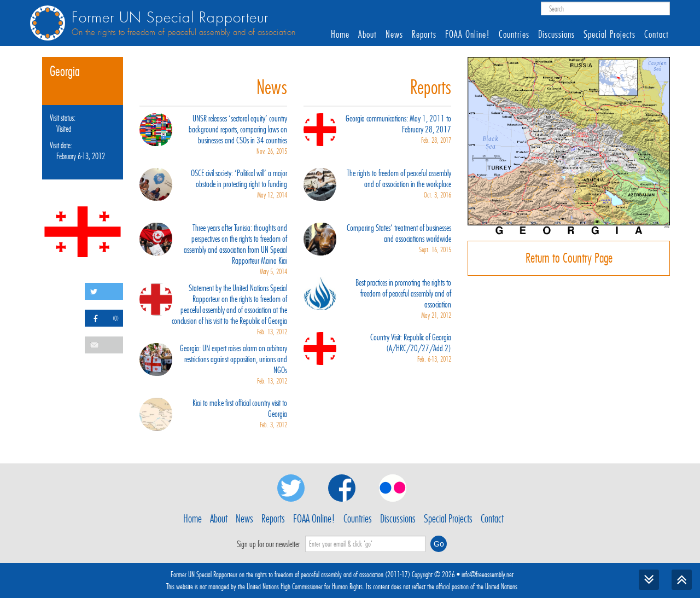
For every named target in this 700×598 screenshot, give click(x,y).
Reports (424, 34)
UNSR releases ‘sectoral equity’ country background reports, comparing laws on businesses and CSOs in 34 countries (213, 135)
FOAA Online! (468, 34)
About (367, 34)
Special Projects (609, 34)
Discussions (556, 34)
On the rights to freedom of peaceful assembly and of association (183, 32)
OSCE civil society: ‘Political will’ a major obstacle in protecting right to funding (213, 184)
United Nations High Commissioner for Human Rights (305, 587)
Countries (514, 34)
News (394, 34)
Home (340, 34)
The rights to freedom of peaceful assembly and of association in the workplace (377, 184)
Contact (657, 34)
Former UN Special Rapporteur (170, 18)
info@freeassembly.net (488, 574)
